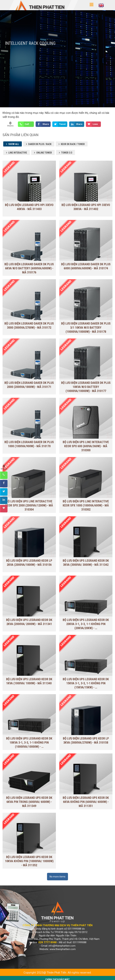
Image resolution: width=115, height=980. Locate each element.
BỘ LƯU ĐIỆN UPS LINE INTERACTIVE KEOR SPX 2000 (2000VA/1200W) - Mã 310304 (29, 505)
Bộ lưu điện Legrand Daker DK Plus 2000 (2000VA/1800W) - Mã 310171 (29, 385)
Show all (14, 144)
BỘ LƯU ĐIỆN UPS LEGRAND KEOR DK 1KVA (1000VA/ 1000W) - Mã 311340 (29, 681)
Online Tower (44, 153)
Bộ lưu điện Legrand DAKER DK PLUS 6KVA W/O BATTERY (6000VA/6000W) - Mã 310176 (29, 265)
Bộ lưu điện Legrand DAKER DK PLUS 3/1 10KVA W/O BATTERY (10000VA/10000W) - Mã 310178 (86, 327)
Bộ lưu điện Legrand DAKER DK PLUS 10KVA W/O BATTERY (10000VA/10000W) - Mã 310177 (86, 387)
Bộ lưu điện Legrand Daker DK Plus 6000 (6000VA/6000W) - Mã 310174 (86, 263)
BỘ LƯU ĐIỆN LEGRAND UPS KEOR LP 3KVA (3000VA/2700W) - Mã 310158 (86, 740)
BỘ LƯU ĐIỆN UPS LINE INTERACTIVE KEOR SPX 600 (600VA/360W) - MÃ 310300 (86, 446)
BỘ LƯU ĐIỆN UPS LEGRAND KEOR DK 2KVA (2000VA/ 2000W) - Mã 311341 (29, 622)
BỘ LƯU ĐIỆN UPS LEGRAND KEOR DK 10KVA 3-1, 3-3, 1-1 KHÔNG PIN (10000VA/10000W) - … (29, 742)
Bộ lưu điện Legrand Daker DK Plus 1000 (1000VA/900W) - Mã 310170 (29, 444)
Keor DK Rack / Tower (73, 144)
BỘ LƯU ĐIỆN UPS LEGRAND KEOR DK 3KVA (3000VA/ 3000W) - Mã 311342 (86, 563)
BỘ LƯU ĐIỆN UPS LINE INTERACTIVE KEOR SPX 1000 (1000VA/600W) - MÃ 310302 (86, 505)
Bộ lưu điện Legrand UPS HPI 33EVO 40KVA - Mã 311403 (29, 207)
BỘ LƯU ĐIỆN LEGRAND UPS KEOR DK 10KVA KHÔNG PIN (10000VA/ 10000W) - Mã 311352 (29, 855)
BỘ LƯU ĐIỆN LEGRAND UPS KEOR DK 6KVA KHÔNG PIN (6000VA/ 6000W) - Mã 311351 (86, 802)
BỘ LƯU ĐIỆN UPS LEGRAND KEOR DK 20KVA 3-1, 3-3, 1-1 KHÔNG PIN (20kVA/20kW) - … (86, 624)
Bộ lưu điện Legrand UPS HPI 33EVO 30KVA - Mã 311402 (86, 207)
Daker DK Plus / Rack (40, 144)
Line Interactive (18, 153)
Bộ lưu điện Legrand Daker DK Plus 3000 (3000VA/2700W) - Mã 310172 (29, 325)
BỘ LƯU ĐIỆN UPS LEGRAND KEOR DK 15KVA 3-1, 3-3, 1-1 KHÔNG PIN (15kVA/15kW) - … (86, 683)
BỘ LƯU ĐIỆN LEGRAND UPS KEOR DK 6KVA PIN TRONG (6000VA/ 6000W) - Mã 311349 (29, 802)
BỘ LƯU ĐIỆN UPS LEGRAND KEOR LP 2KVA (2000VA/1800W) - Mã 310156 (29, 563)
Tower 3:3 (67, 153)
